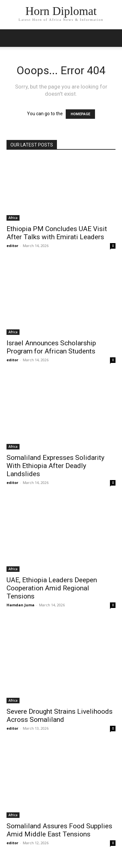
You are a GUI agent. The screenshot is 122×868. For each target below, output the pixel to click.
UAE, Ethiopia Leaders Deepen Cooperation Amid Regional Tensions (52, 588)
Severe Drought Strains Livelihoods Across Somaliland (60, 716)
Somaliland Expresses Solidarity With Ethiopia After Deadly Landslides (55, 466)
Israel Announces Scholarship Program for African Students (51, 347)
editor (12, 246)
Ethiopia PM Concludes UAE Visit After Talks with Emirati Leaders (57, 233)
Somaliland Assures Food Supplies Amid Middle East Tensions (59, 830)
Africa (13, 218)
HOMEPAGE (80, 114)
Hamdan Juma (20, 605)
